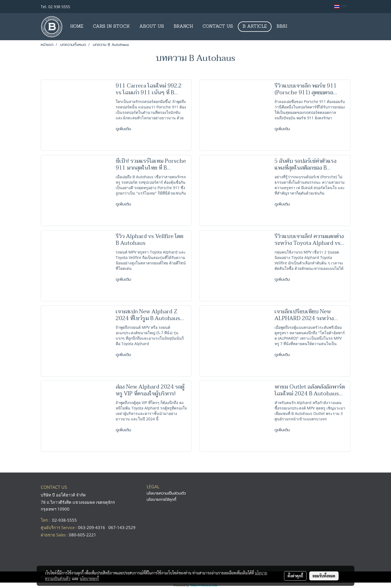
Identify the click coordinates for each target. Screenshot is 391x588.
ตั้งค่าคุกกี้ (295, 576)
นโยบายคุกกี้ (89, 578)
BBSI (282, 27)
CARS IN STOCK (111, 27)
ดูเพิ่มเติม (124, 129)
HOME (77, 27)
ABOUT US (152, 27)
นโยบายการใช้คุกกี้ (161, 500)
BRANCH (183, 27)
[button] (297, 27)
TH (340, 6)
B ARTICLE (255, 27)
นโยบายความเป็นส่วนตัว (166, 493)
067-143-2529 (122, 527)
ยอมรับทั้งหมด (324, 576)
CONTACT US (218, 27)
